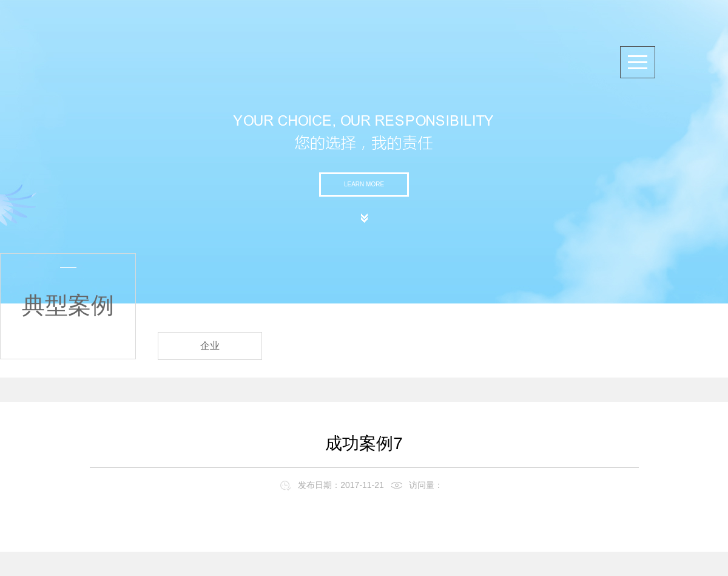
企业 (210, 346)
